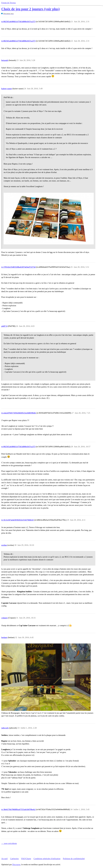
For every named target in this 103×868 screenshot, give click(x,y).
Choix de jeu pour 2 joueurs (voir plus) (31, 9)
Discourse (16, 865)
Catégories (14, 859)
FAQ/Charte (26, 859)
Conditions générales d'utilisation (47, 859)
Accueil (4, 859)
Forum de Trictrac (9, 3)
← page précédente (9, 843)
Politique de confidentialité (74, 859)
